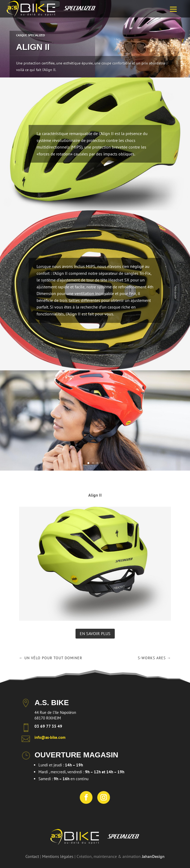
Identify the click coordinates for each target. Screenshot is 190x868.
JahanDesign (153, 856)
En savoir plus (95, 633)
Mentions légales (58, 856)
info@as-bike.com (50, 737)
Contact (32, 856)
